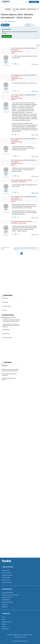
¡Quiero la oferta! (7, 36)
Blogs (3, 619)
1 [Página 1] (18, 253)
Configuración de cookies (20, 637)
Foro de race (4, 310)
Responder (5, 25)
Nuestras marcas (6, 580)
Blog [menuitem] (17, 9)
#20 (12, 160)
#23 (12, 221)
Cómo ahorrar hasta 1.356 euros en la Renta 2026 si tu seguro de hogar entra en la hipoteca (12, 325)
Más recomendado (6, 317)
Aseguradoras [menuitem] (23, 9)
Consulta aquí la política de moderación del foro (25, 249)
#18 (12, 95)
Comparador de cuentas (8, 602)
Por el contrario (6, 334)
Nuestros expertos (6, 578)
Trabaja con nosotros (7, 582)
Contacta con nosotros (7, 575)
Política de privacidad (18, 635)
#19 (12, 139)
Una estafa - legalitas (7, 338)
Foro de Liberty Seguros (7, 306)
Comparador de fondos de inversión (10, 595)
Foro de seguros (5, 298)
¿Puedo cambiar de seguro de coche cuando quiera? (9, 374)
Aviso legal (10, 635)
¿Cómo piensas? (7, 330)
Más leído (13, 317)
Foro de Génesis (5, 302)
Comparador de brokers (8, 593)
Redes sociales (6, 629)
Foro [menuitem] (14, 9)
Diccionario (5, 604)
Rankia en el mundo (7, 573)
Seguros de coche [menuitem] (32, 9)
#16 (12, 48)
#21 (12, 180)
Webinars (4, 624)
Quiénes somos (6, 570)
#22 (12, 197)
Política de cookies (28, 635)
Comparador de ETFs (7, 597)
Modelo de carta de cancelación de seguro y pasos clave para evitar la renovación (10, 370)
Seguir (6, 63)
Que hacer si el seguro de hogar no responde (9, 379)
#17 (12, 75)
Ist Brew (6, 61)
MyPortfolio (5, 607)
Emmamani (6, 108)
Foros (3, 617)
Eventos (4, 627)
